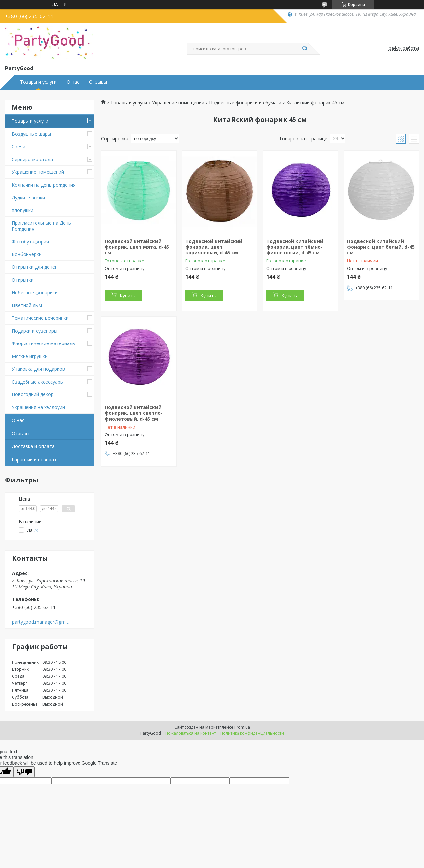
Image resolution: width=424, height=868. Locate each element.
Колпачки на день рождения (44, 185)
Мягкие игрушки (30, 356)
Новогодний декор (33, 394)
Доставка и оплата (33, 446)
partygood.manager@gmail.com (41, 622)
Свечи (18, 146)
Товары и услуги (38, 82)
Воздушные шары (31, 134)
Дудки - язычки (28, 197)
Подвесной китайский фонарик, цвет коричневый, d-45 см (214, 247)
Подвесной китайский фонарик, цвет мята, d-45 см (137, 247)
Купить (128, 295)
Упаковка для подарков (38, 369)
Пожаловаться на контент (191, 733)
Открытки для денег (34, 267)
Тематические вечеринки (40, 318)
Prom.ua (242, 727)
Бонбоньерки (27, 254)
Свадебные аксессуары (38, 382)
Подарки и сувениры (34, 331)
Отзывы (98, 82)
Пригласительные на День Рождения (41, 226)
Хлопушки (23, 210)
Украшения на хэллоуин (38, 407)
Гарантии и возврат (34, 459)
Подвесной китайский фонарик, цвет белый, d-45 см (381, 247)
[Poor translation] (24, 772)
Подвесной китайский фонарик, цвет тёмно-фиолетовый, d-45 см (295, 247)
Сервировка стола (32, 159)
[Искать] (305, 49)
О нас (73, 82)
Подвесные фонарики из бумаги (245, 103)
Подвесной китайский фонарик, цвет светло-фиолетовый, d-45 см (134, 413)
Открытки (23, 280)
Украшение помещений (38, 172)
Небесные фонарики (35, 292)
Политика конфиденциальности (252, 733)
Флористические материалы (44, 343)
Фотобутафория (30, 241)
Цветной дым (27, 305)
